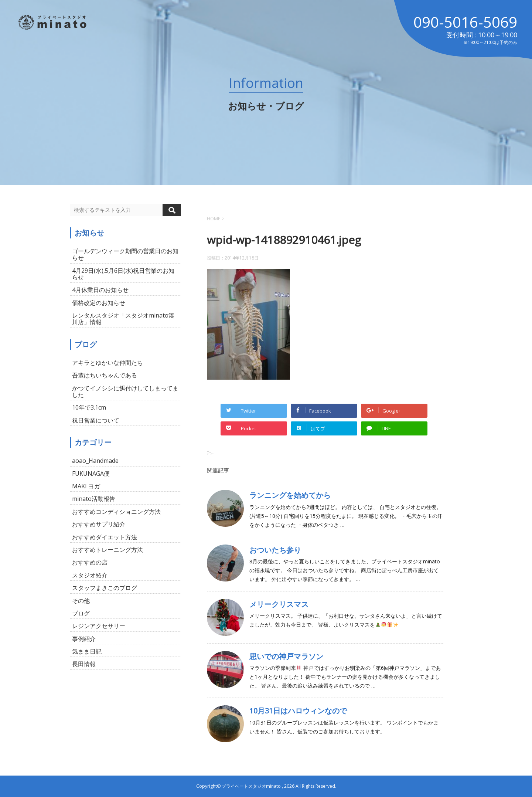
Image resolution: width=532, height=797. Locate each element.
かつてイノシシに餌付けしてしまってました (125, 391)
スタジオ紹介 (90, 575)
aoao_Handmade (95, 461)
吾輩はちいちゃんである (105, 375)
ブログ (81, 613)
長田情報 (84, 664)
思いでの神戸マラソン (286, 656)
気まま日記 (87, 651)
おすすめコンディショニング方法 (116, 512)
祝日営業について (96, 420)
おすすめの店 (90, 562)
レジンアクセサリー (99, 626)
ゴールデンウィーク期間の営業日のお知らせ (125, 254)
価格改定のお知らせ (99, 303)
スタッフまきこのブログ (105, 588)
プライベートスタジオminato (251, 786)
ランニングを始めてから (290, 495)
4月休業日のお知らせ (100, 290)
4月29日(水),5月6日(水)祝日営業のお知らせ (123, 274)
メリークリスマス (279, 604)
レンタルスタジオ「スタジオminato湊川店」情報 (123, 319)
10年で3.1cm (89, 407)
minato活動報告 (94, 499)
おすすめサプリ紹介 (99, 524)
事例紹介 (84, 639)
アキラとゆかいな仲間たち (108, 363)
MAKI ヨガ (86, 486)
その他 (81, 601)
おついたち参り (275, 550)
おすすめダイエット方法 (105, 537)
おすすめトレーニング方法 (108, 550)
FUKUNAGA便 (91, 474)
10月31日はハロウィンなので (298, 711)
